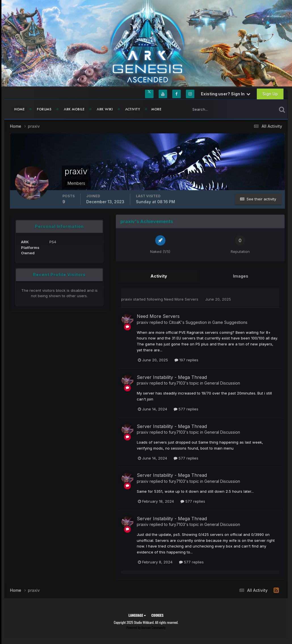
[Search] (214, 109)
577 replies (186, 409)
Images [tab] (241, 276)
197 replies (186, 360)
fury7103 (177, 383)
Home (19, 109)
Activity (133, 109)
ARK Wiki (105, 109)
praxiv (127, 299)
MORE (156, 109)
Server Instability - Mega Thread (172, 377)
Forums (44, 109)
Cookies (157, 615)
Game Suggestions (230, 322)
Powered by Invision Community (146, 627)
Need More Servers (182, 299)
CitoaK (175, 322)
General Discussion (222, 383)
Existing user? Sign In (226, 94)
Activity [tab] (159, 276)
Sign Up (270, 94)
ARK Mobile (74, 109)
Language (137, 615)
